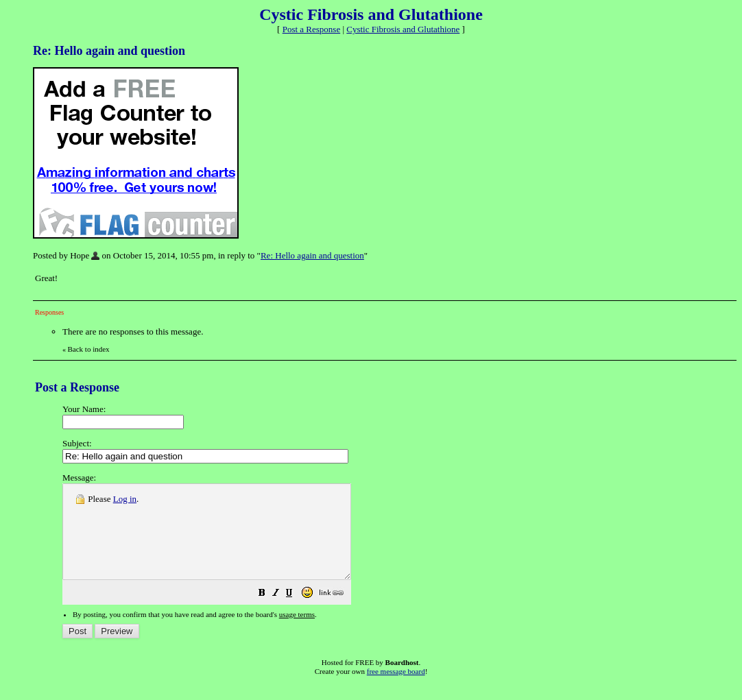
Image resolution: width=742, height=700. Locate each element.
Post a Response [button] (312, 29)
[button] (296, 613)
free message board (396, 690)
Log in (125, 499)
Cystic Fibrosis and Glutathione (403, 29)
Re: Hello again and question (312, 255)
